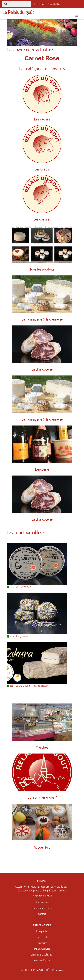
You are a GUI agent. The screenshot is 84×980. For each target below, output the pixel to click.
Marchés (42, 747)
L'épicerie (42, 469)
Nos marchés (42, 902)
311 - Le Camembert (20, 587)
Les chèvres (42, 219)
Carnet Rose (42, 58)
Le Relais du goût (60, 887)
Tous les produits (42, 269)
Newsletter (54, 4)
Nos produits (30, 887)
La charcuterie (42, 369)
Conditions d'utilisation (42, 955)
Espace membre (58, 890)
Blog (45, 890)
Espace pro (44, 887)
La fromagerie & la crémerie (42, 319)
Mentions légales (42, 960)
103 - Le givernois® (19, 636)
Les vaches (42, 119)
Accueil (19, 887)
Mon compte (42, 937)
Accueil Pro (42, 847)
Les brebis (42, 169)
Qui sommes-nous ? (42, 797)
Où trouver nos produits (30, 890)
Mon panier (42, 931)
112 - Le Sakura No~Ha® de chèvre (28, 686)
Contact (42, 914)
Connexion (42, 943)
